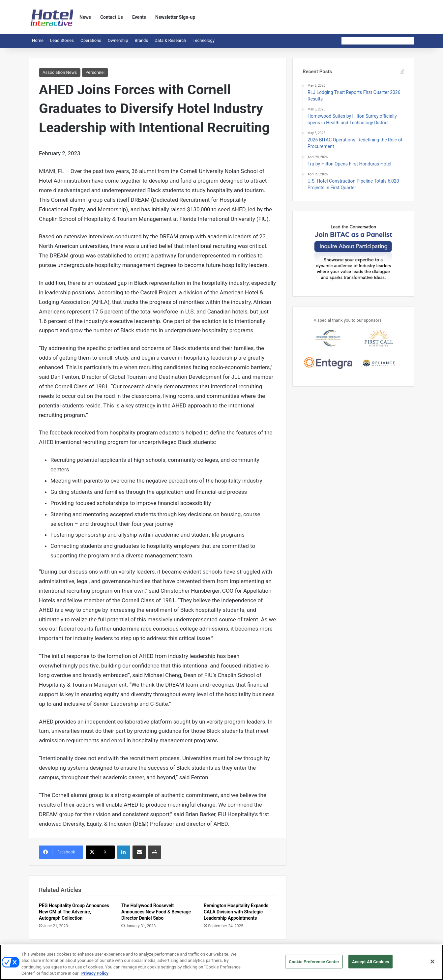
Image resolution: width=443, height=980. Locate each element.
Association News (60, 72)
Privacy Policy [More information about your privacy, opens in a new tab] (95, 976)
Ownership (118, 40)
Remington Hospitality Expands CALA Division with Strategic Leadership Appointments (236, 912)
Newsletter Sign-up (175, 17)
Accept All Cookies (370, 964)
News (85, 17)
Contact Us (112, 17)
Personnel (95, 72)
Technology (204, 40)
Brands (142, 40)
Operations (91, 40)
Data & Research (170, 40)
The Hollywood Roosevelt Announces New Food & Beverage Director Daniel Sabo (156, 912)
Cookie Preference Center (314, 964)
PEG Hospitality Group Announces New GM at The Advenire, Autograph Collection (74, 912)
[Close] (432, 964)
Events (139, 17)
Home (38, 40)
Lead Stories (62, 40)
